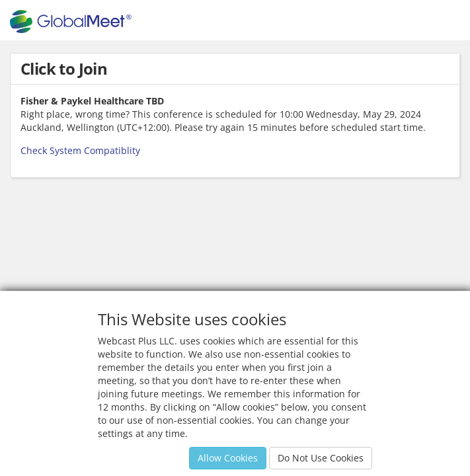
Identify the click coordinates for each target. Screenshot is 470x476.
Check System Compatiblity (80, 150)
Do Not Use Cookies (321, 458)
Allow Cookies (228, 458)
